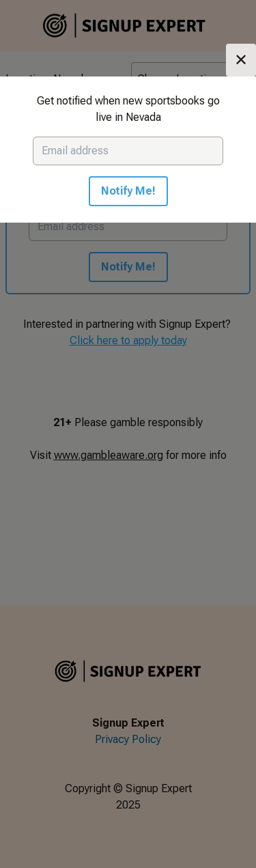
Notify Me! (128, 191)
